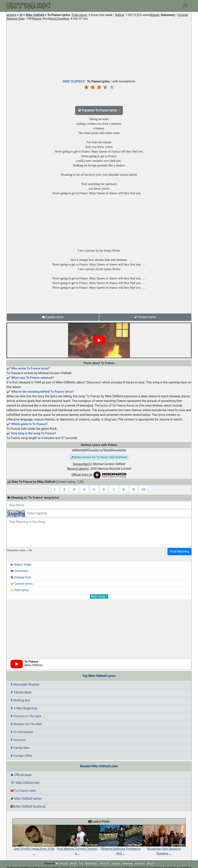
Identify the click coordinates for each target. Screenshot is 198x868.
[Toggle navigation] (185, 6)
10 (143, 489)
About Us (140, 863)
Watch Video (21, 565)
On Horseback (22, 732)
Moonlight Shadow (25, 684)
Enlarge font (21, 577)
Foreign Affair (21, 756)
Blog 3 (150, 863)
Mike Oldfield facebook (28, 807)
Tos (81, 863)
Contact (116, 863)
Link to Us (104, 863)
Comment (19, 571)
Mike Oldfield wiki (25, 783)
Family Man (20, 748)
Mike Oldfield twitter (26, 799)
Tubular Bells (21, 692)
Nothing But (20, 700)
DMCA (74, 863)
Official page (21, 775)
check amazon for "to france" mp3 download (99, 457)
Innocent (18, 740)
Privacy (64, 863)
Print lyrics (20, 590)
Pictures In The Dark (26, 716)
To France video (23, 791)
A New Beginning (24, 708)
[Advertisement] (99, 49)
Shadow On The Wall (26, 724)
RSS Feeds (91, 863)
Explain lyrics (53, 317)
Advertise (128, 863)
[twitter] (57, 863)
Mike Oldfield (35, 15)
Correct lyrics (145, 317)
